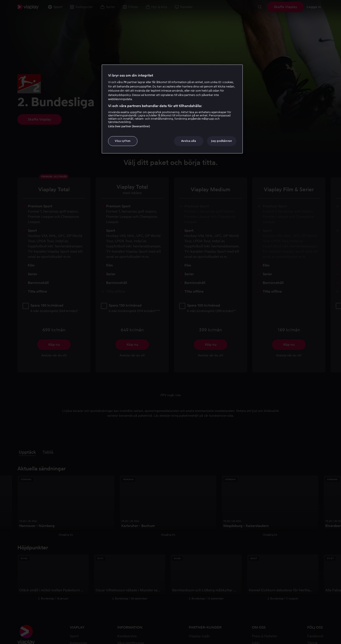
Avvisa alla (189, 141)
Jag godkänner (222, 141)
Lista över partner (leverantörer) (129, 126)
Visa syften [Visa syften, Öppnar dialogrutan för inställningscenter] (123, 141)
